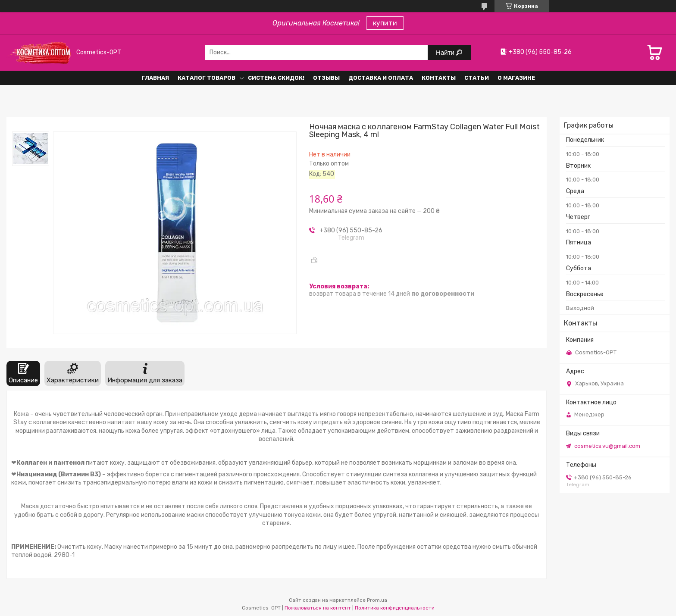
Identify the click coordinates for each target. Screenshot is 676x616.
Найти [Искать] (446, 52)
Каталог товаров (207, 78)
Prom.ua (377, 600)
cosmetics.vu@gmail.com (607, 446)
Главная (155, 78)
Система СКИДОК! (276, 78)
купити (385, 23)
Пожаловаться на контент (318, 608)
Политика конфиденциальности (395, 608)
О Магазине (516, 78)
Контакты (439, 78)
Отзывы (326, 78)
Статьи (477, 78)
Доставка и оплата (381, 78)
